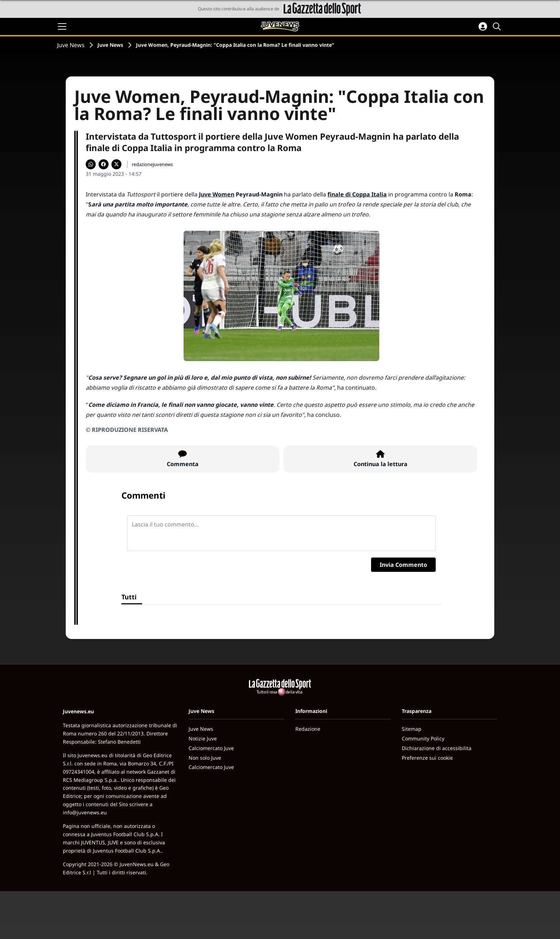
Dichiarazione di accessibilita (437, 748)
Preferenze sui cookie (427, 758)
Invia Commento (403, 565)
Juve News (71, 45)
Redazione (308, 729)
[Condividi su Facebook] (104, 164)
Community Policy (423, 738)
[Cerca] (498, 26)
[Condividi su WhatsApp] (91, 164)
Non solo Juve (205, 758)
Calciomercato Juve (211, 748)
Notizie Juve (203, 738)
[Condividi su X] (116, 164)
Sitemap (412, 729)
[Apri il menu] (62, 26)
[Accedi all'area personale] (483, 26)
